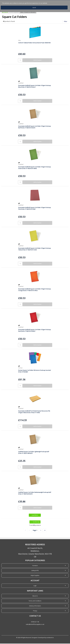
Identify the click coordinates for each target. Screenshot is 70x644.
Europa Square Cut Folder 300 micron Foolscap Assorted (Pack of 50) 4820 (35, 372)
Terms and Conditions (35, 601)
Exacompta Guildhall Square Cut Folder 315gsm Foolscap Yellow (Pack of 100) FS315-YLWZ (35, 249)
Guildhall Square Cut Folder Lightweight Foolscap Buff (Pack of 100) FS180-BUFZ (34, 453)
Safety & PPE (35, 571)
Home (5, 13)
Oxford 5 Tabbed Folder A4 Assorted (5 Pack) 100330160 (34, 43)
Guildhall (21, 83)
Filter (66, 22)
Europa (20, 368)
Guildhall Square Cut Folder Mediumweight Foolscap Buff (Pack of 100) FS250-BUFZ (35, 494)
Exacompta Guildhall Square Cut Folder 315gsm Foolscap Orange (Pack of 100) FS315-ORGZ (35, 290)
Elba (19, 41)
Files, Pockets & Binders (28, 13)
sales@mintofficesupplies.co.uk (35, 625)
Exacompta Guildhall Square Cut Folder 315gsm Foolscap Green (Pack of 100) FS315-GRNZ (35, 168)
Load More (35, 516)
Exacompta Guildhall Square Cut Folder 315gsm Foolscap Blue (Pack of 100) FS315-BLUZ (35, 87)
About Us (35, 596)
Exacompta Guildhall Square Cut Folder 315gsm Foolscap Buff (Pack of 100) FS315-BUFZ (35, 127)
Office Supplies (14, 13)
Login (35, 586)
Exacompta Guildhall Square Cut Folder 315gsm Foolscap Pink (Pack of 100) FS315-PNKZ (35, 209)
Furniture (35, 566)
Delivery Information (35, 606)
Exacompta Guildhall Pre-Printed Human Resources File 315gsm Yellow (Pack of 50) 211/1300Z (34, 412)
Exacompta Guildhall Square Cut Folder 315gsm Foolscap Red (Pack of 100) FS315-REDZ (35, 331)
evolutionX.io (50, 638)
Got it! (34, 8)
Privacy (35, 611)
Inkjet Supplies (35, 576)
